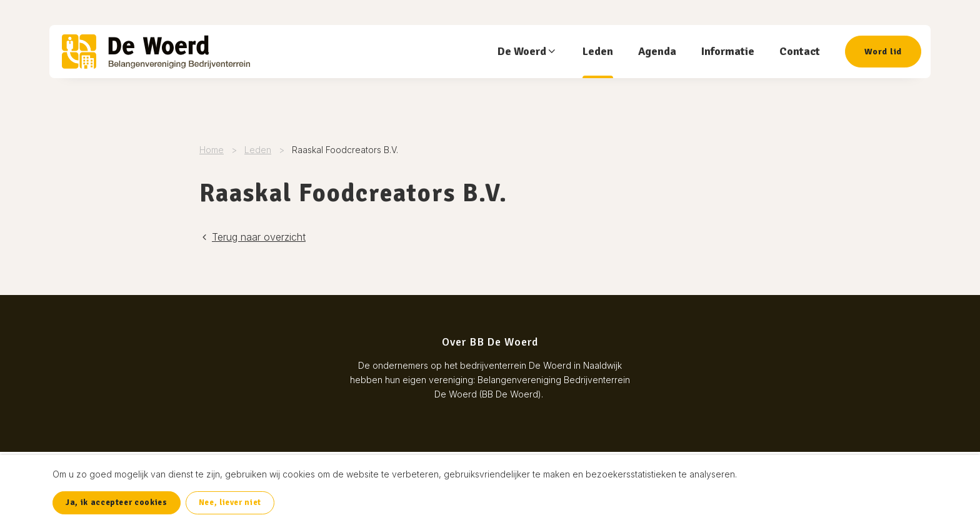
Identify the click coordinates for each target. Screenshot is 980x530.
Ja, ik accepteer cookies (117, 502)
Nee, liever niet (230, 502)
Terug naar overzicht (252, 237)
